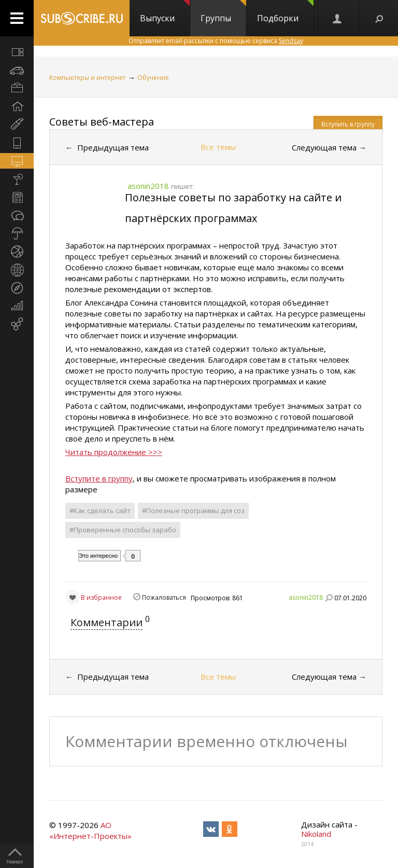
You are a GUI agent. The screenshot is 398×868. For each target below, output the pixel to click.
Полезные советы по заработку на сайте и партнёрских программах (233, 208)
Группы (223, 12)
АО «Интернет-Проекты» (90, 830)
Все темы (218, 147)
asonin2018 (306, 597)
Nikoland (316, 834)
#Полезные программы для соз (193, 511)
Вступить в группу (348, 124)
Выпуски (165, 12)
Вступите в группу (99, 478)
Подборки (285, 12)
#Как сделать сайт (100, 511)
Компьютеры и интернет (87, 78)
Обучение (153, 78)
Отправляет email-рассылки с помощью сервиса (216, 41)
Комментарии (106, 622)
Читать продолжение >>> (114, 452)
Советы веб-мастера (102, 122)
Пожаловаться (164, 597)
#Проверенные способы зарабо (123, 530)
